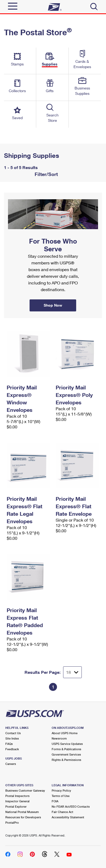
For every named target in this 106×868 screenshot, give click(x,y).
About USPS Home (65, 733)
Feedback (12, 749)
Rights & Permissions (66, 760)
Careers (11, 764)
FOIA (55, 801)
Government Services (66, 754)
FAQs (9, 744)
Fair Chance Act (62, 812)
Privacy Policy (61, 790)
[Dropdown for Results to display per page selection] (72, 672)
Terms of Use (61, 796)
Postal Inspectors (17, 796)
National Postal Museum (22, 812)
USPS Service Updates (67, 744)
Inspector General (17, 801)
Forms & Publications (66, 749)
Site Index (12, 738)
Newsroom (59, 738)
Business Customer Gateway (25, 790)
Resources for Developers (23, 817)
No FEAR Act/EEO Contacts (71, 806)
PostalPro (12, 822)
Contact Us (13, 733)
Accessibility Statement (68, 817)
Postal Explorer (16, 806)
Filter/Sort (46, 174)
